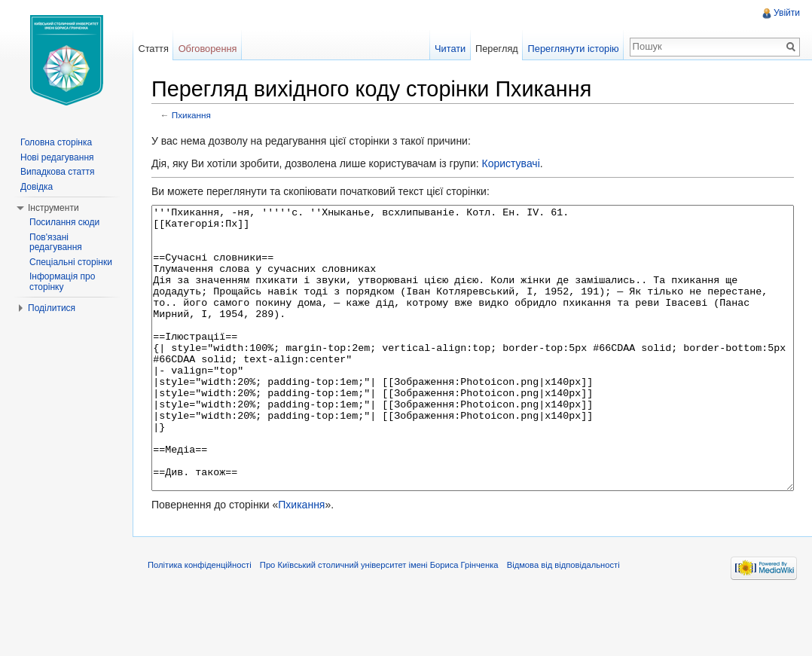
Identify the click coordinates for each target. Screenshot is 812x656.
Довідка (37, 187)
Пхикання (191, 115)
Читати (450, 49)
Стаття (153, 49)
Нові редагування (57, 157)
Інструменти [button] (53, 208)
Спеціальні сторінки (71, 262)
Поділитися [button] (52, 308)
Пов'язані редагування (56, 243)
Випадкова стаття (57, 172)
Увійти (787, 13)
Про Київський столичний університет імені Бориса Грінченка (379, 621)
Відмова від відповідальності (563, 621)
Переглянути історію (574, 49)
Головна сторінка (56, 142)
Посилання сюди (64, 222)
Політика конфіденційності (200, 621)
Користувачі (510, 163)
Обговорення (208, 49)
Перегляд (497, 49)
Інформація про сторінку (62, 282)
